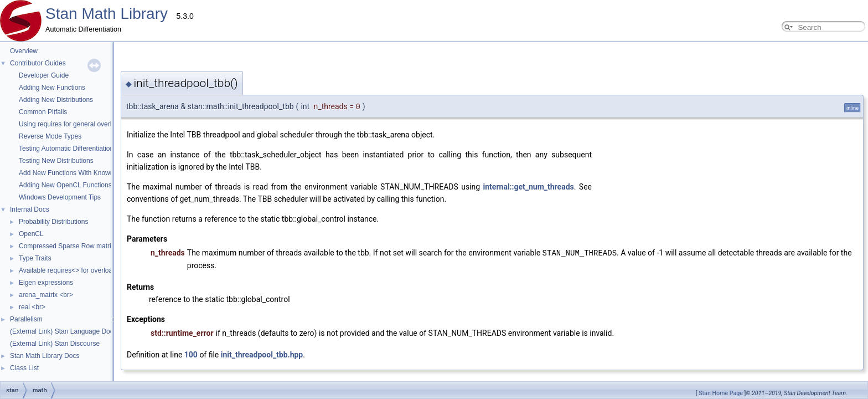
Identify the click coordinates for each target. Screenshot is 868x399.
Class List (24, 368)
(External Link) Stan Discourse (55, 344)
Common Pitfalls (43, 112)
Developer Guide (44, 75)
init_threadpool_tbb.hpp (151, 342)
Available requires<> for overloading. (73, 270)
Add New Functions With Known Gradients (82, 173)
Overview (24, 51)
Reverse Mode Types (50, 136)
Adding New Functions (52, 88)
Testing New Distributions (56, 161)
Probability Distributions (53, 222)
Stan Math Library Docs (45, 356)
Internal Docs (30, 209)
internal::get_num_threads (418, 187)
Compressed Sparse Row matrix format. (78, 246)
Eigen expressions (46, 283)
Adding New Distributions (56, 100)
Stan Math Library (107, 14)
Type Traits (35, 258)
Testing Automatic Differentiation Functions (82, 149)
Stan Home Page (721, 393)
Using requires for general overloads (72, 124)
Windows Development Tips (60, 197)
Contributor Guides (38, 63)
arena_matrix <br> (46, 295)
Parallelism (26, 319)
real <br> (32, 307)
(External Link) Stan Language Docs (63, 331)
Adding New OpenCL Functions (65, 185)
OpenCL (31, 234)
